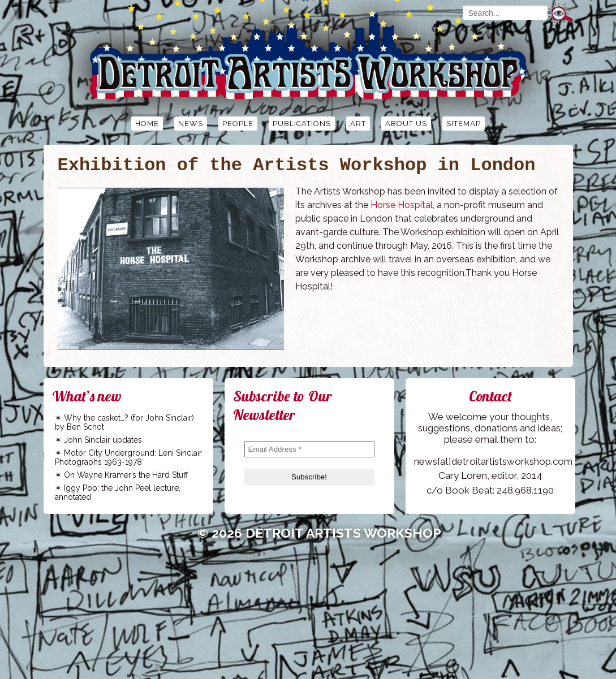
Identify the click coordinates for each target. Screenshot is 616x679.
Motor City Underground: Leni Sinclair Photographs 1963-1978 (128, 457)
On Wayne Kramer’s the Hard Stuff (126, 475)
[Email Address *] (309, 449)
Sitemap (464, 124)
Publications (302, 124)
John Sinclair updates (103, 440)
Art (358, 124)
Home (147, 124)
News (191, 124)
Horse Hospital (402, 205)
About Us (406, 124)
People (238, 124)
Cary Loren (463, 475)
